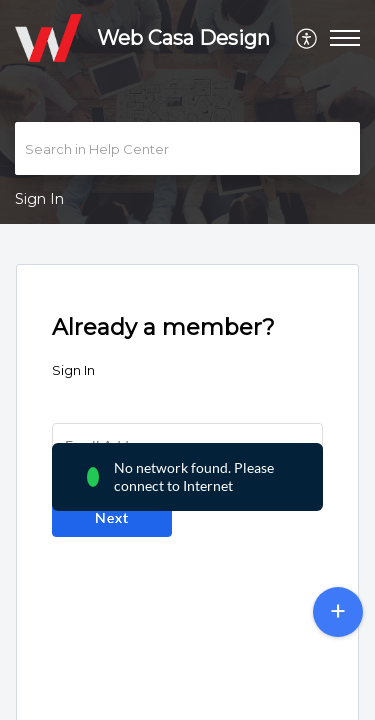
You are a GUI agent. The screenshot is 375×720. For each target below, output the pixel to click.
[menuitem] (307, 38)
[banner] (187, 112)
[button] (307, 38)
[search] (187, 148)
